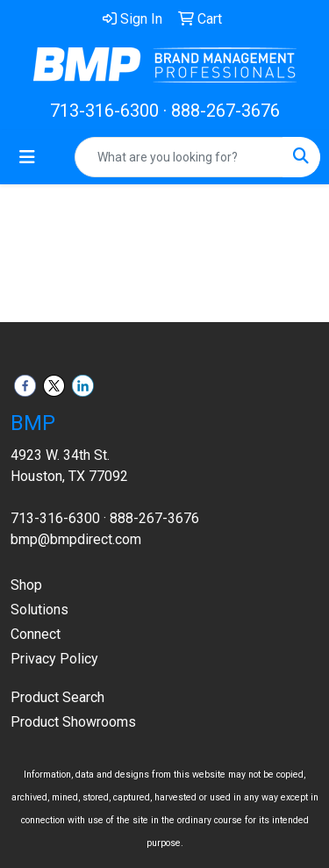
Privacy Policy (54, 659)
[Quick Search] (179, 157)
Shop (26, 585)
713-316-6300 (104, 111)
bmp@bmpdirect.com (76, 539)
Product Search (57, 697)
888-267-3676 (225, 111)
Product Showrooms (73, 722)
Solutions (39, 610)
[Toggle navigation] (27, 157)
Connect (36, 634)
